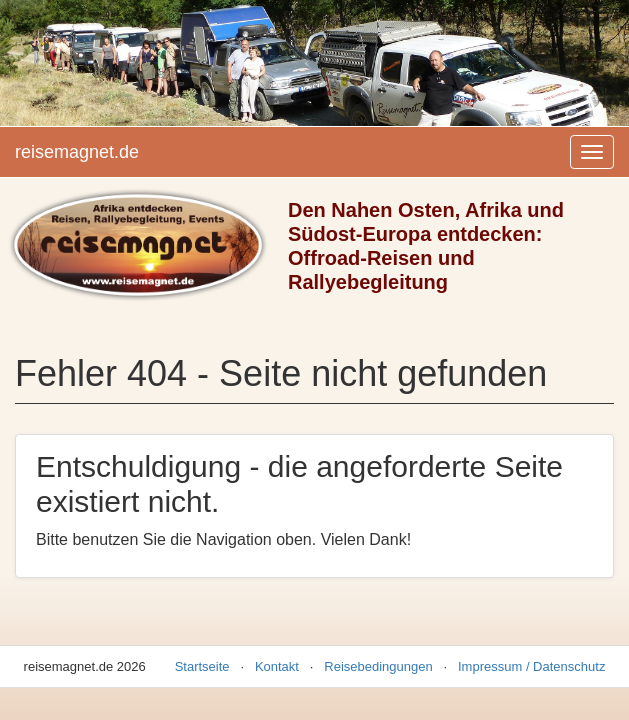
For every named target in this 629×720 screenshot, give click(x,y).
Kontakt (277, 666)
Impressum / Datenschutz (531, 666)
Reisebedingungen (378, 666)
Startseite (202, 666)
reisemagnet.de (77, 152)
